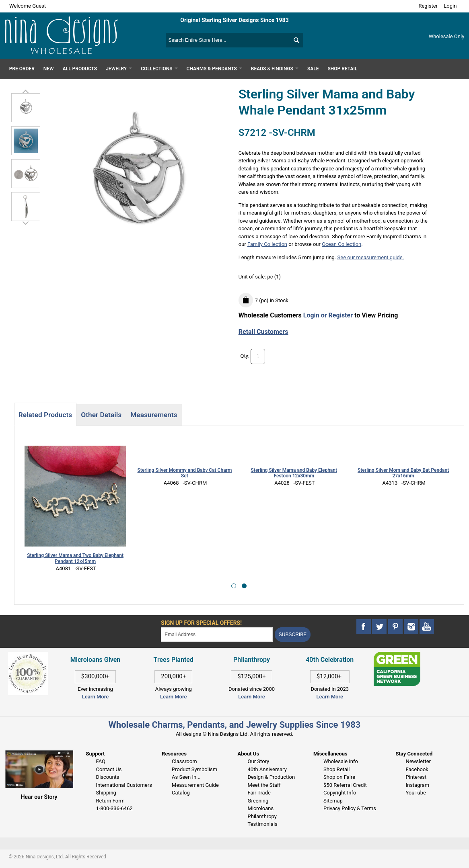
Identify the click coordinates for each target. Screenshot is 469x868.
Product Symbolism (194, 769)
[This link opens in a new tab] (397, 656)
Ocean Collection (341, 244)
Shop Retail (336, 769)
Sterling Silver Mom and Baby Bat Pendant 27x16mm (403, 473)
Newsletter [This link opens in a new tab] (418, 761)
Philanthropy (262, 816)
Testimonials (263, 824)
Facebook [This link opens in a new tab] (417, 769)
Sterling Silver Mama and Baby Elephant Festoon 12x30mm (294, 473)
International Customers (124, 785)
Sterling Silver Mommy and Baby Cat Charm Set (185, 473)
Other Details (101, 415)
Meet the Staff (264, 785)
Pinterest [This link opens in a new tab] (416, 777)
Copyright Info (340, 793)
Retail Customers (263, 332)
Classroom (184, 761)
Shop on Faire (339, 777)
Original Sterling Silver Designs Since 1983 (234, 20)
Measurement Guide (195, 785)
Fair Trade (259, 793)
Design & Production (272, 777)
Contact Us (109, 769)
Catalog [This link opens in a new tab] (181, 793)
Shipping (106, 793)
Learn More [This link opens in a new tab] (173, 697)
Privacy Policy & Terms (350, 808)
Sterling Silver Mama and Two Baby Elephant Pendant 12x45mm (75, 558)
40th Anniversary (267, 769)
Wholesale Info (341, 761)
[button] (234, 586)
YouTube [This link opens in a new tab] (416, 793)
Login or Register (328, 315)
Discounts (108, 777)
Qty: (245, 356)
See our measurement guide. (371, 257)
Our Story (259, 761)
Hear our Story (39, 797)
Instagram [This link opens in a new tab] (417, 785)
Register (428, 6)
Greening (258, 801)
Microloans (261, 808)
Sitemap (333, 801)
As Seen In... (186, 777)
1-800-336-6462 (114, 808)
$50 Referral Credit (345, 785)
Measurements (154, 415)
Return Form (110, 801)
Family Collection (267, 244)
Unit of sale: (253, 277)
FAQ (101, 761)
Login (450, 6)
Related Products (45, 415)
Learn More (95, 697)
